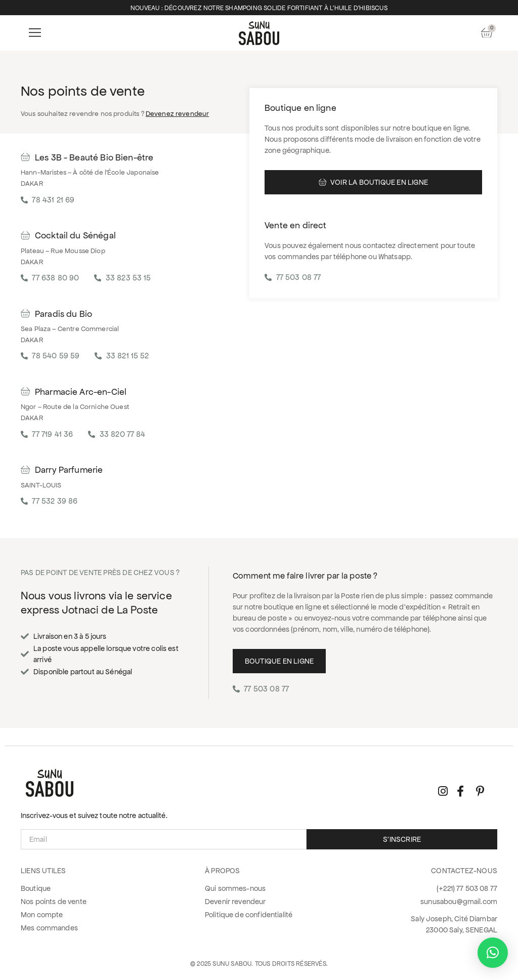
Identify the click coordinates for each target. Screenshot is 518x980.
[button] (35, 33)
